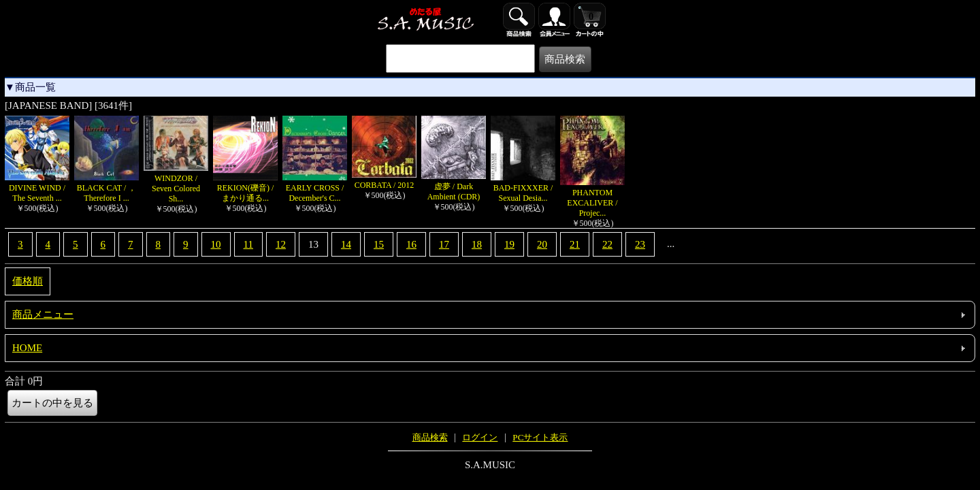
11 (248, 244)
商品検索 (430, 437)
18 (477, 244)
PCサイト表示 (540, 437)
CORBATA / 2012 (384, 180)
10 (216, 244)
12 (281, 244)
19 (509, 244)
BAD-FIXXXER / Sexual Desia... (523, 188)
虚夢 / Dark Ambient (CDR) (454, 186)
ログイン (480, 437)
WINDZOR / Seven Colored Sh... (176, 183)
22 (607, 244)
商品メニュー (43, 314)
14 (346, 244)
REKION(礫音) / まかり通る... (245, 188)
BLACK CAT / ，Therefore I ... (107, 188)
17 (444, 244)
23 (640, 244)
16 (411, 244)
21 (575, 244)
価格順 (28, 281)
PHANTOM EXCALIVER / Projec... (592, 198)
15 (379, 244)
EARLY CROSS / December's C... (315, 188)
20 (542, 244)
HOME (27, 348)
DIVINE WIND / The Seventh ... (37, 188)
